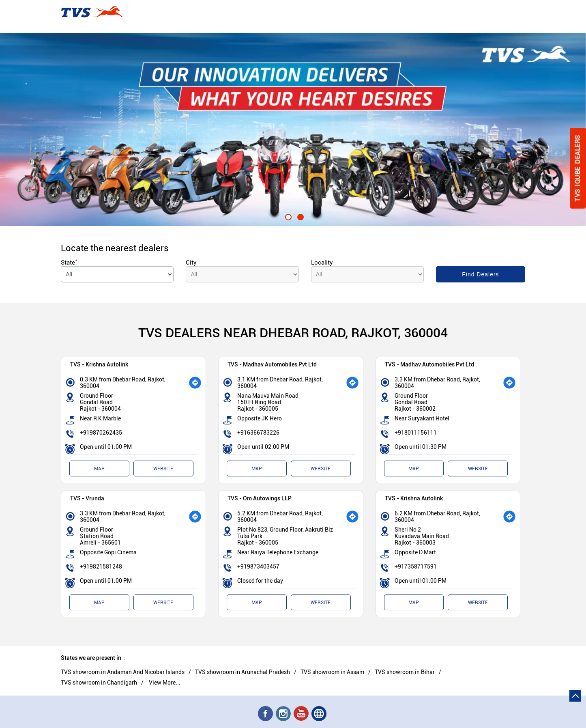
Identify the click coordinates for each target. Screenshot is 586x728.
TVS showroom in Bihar (405, 672)
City (191, 263)
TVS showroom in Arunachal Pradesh (243, 672)
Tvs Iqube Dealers (578, 168)
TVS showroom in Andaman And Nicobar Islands (123, 672)
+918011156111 (416, 433)
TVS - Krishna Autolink (99, 364)
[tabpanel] (293, 129)
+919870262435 (101, 433)
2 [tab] (299, 216)
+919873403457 (258, 566)
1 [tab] (287, 216)
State (69, 263)
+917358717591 (416, 566)
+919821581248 (101, 566)
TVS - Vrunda (87, 498)
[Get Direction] (195, 383)
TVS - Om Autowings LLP (260, 498)
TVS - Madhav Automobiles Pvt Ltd (272, 364)
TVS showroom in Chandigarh (99, 683)
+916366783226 (258, 433)
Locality (322, 263)
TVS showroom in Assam (332, 672)
